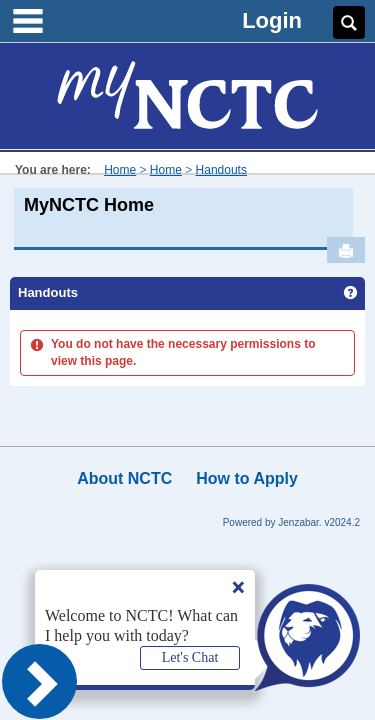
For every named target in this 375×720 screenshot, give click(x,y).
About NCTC (124, 478)
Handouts (221, 170)
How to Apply (247, 478)
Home (120, 170)
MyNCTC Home (89, 205)
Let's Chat (190, 657)
